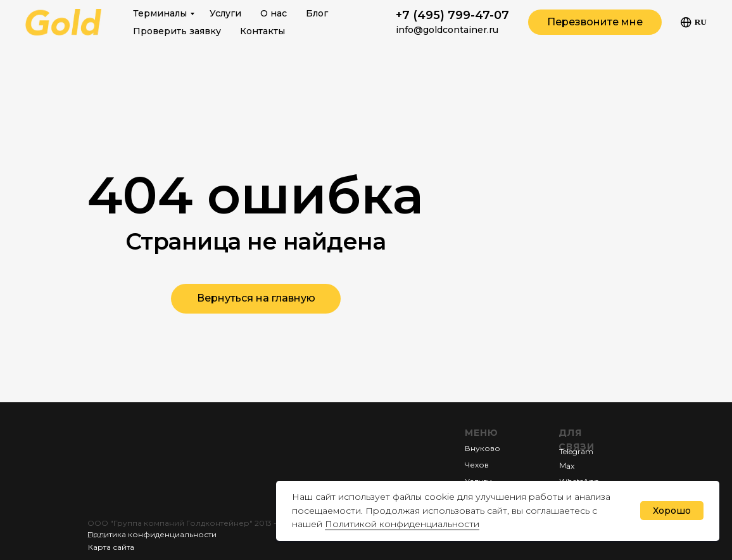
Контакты (262, 31)
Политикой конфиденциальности (402, 524)
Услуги (225, 13)
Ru (694, 22)
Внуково (483, 448)
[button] (595, 22)
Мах (567, 465)
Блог (317, 13)
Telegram (576, 451)
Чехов (477, 465)
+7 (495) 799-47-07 (452, 15)
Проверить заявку (177, 31)
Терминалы (160, 13)
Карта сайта (111, 547)
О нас (274, 13)
